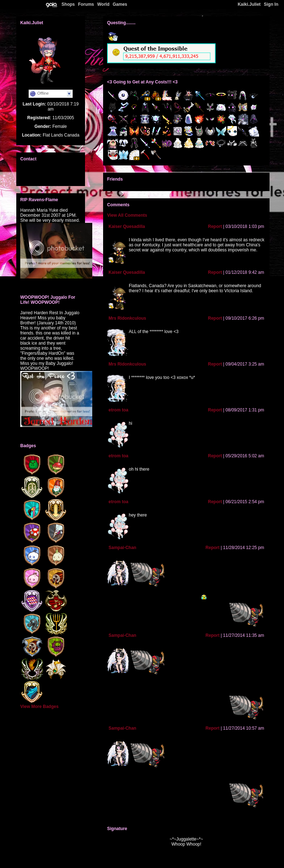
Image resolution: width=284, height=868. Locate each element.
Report (215, 226)
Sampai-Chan (122, 548)
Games (120, 4)
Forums (86, 4)
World (103, 4)
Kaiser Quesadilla (127, 226)
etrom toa (118, 410)
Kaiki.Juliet (249, 4)
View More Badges (39, 707)
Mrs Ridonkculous (127, 318)
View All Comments (127, 215)
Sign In (271, 4)
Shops (68, 4)
